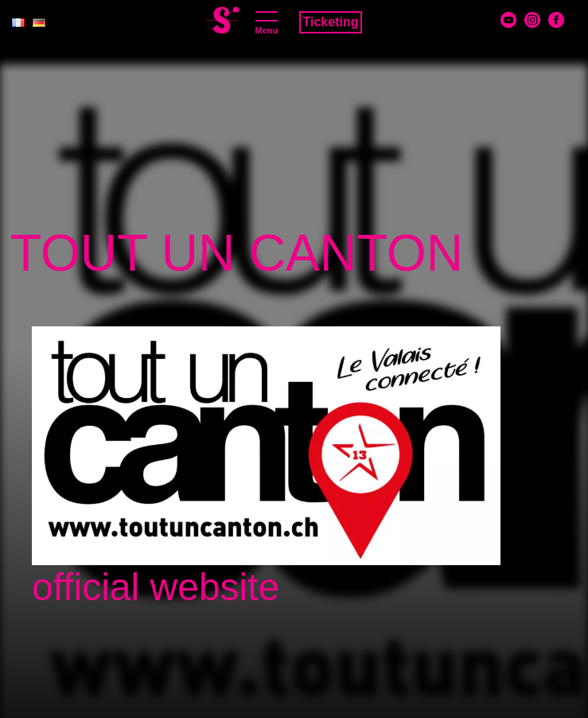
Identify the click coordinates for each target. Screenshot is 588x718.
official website (156, 587)
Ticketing (331, 22)
